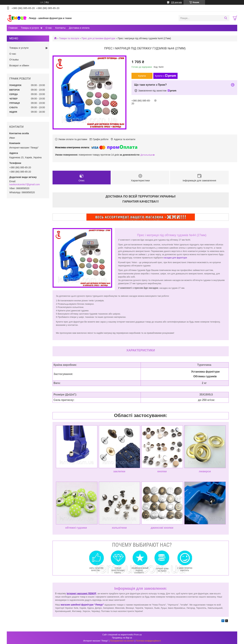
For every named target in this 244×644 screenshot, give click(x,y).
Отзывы (14, 59)
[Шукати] (226, 18)
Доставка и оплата (79, 28)
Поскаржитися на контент (122, 641)
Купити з (165, 76)
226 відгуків (176, 2)
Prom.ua (138, 635)
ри (186, 258)
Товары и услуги (30, 28)
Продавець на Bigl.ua (122, 638)
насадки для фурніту (174, 258)
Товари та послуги (69, 38)
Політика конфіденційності (148, 641)
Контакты (60, 28)
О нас (49, 28)
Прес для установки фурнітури (98, 38)
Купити (142, 76)
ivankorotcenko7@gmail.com (25, 184)
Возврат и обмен (19, 65)
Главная (13, 28)
